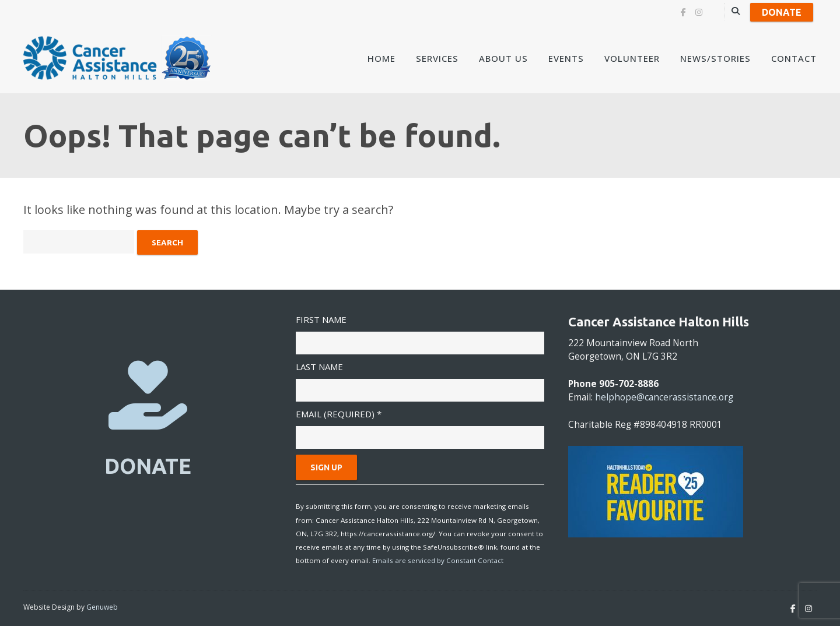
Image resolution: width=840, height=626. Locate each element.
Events (566, 58)
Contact (794, 58)
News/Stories (715, 58)
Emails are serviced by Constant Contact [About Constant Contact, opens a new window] (438, 560)
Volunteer (632, 58)
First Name (321, 319)
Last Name (319, 367)
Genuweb (102, 607)
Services (437, 58)
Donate (782, 12)
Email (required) (339, 414)
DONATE (148, 466)
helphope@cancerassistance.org (664, 397)
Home (381, 58)
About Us (503, 58)
